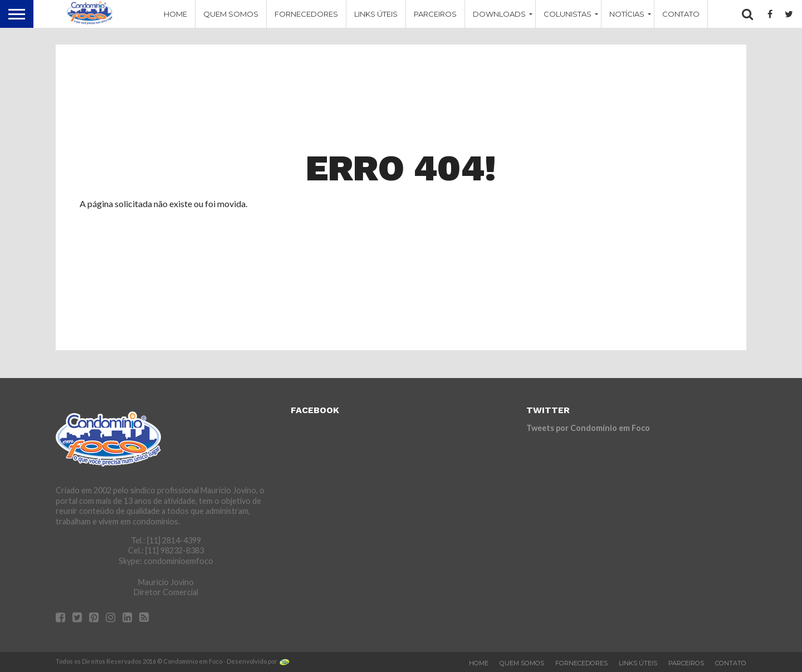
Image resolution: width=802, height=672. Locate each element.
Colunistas (568, 14)
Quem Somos (231, 14)
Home (175, 14)
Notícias (627, 14)
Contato (681, 14)
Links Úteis (376, 14)
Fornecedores (306, 14)
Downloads (499, 14)
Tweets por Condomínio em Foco (588, 428)
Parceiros (435, 14)
